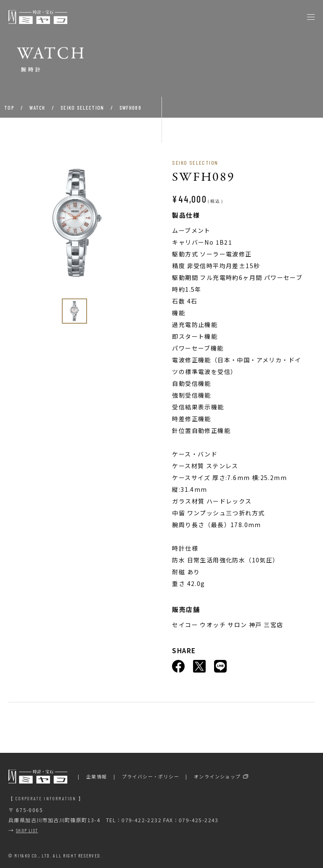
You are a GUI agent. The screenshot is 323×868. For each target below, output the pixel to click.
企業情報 (97, 776)
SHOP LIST (27, 830)
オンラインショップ (217, 776)
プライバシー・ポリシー (151, 776)
